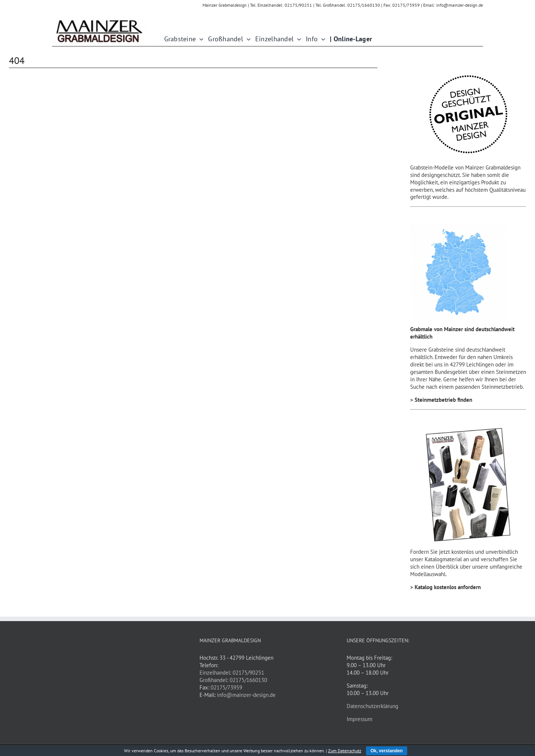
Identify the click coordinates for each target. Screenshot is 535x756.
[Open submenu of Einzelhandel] (297, 39)
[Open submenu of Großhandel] (247, 39)
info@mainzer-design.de (246, 695)
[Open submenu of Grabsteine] (200, 39)
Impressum (359, 719)
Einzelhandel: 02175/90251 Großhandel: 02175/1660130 (233, 676)
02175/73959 (226, 687)
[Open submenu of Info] (322, 39)
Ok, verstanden (387, 751)
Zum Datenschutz (345, 751)
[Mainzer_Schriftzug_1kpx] (99, 21)
